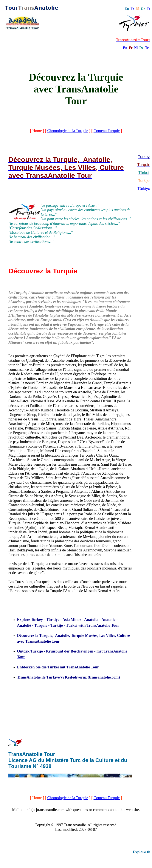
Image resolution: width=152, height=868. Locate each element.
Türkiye (144, 189)
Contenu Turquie (107, 131)
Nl (136, 48)
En (125, 48)
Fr (132, 9)
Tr (148, 9)
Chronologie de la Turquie (68, 131)
